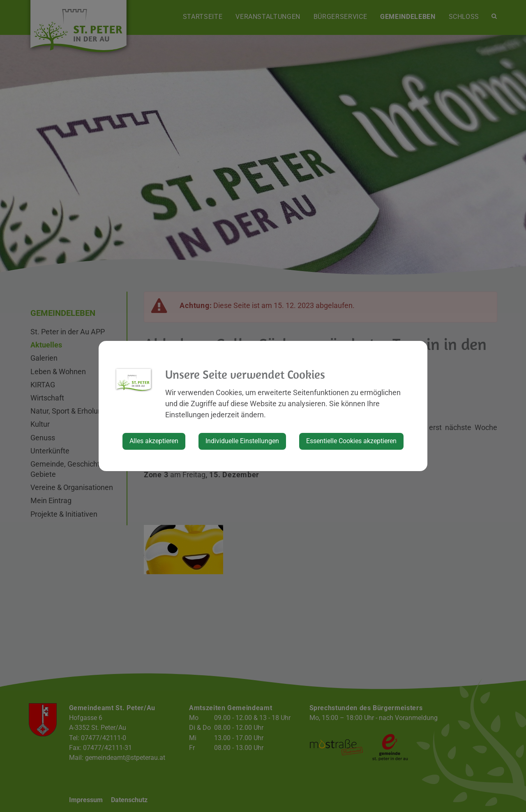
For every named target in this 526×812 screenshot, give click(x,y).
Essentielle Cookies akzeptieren (351, 441)
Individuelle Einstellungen (242, 441)
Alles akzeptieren (154, 441)
